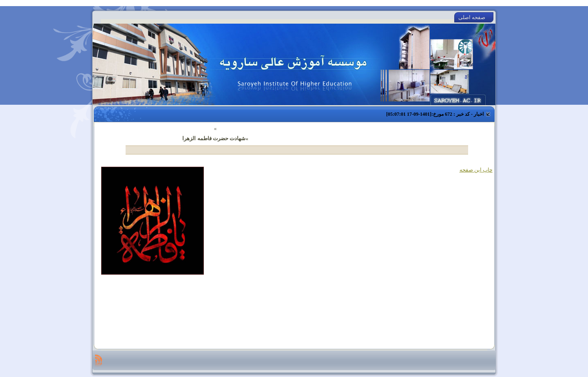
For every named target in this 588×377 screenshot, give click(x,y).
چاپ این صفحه (476, 170)
